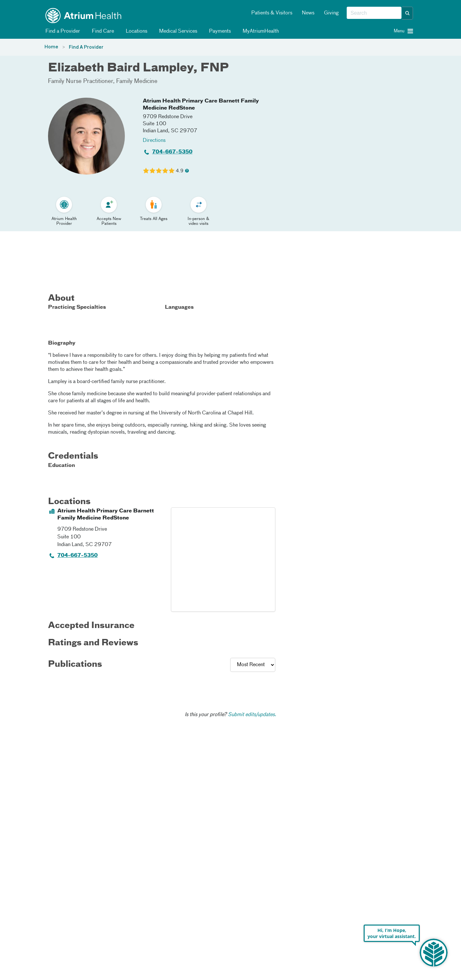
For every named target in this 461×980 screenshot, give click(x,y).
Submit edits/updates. (252, 715)
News (308, 13)
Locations (135, 31)
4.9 (180, 171)
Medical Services (177, 31)
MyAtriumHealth (260, 31)
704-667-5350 (172, 152)
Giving (331, 13)
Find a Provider (62, 31)
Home (51, 47)
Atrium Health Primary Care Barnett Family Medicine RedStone (201, 105)
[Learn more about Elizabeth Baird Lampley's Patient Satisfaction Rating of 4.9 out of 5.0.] (159, 171)
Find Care (102, 31)
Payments (219, 31)
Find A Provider (86, 47)
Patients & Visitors (272, 13)
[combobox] (374, 13)
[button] (408, 13)
